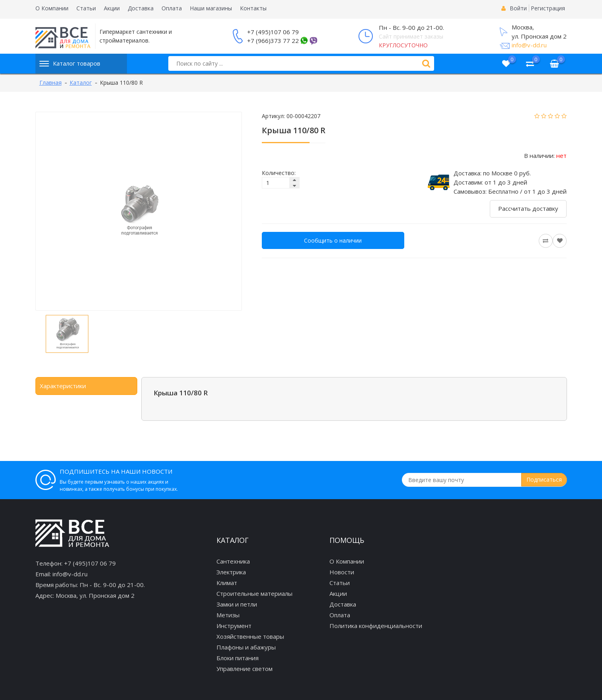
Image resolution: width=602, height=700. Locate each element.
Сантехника (233, 561)
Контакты (253, 8)
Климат (227, 583)
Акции (112, 8)
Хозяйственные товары (250, 636)
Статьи (86, 8)
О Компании (52, 8)
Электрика (231, 572)
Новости (342, 572)
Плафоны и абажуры (246, 647)
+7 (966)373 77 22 (273, 41)
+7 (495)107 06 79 (273, 32)
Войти (518, 8)
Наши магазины (211, 8)
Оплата (172, 8)
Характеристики (63, 386)
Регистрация (548, 8)
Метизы (228, 615)
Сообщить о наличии (333, 240)
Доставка (141, 8)
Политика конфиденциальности (376, 626)
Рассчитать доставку (528, 208)
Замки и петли (237, 604)
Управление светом (245, 669)
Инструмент (234, 626)
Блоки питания (238, 658)
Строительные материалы (254, 593)
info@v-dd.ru (529, 45)
